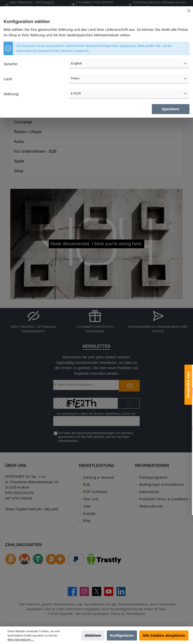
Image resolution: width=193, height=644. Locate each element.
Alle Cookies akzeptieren (164, 635)
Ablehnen (93, 635)
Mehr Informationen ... (21, 639)
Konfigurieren (122, 635)
